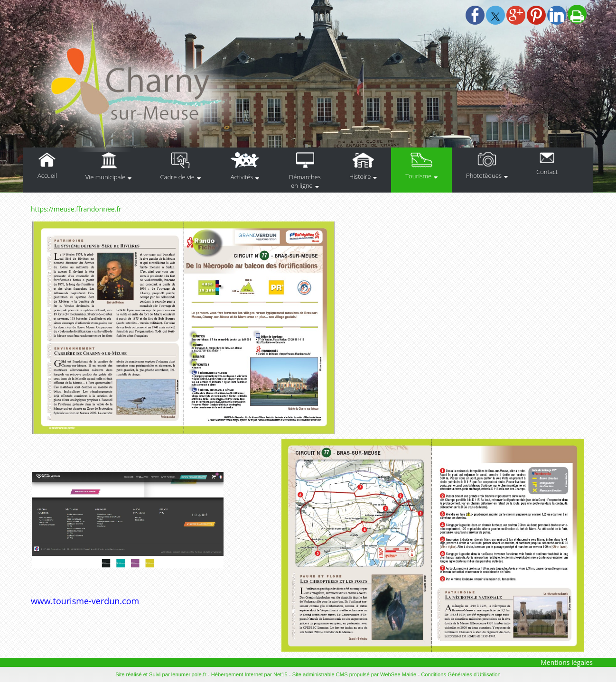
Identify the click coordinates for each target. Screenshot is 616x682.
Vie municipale (106, 177)
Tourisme (418, 176)
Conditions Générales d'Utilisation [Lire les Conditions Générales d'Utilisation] (461, 674)
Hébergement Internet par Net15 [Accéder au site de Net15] (249, 674)
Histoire (360, 176)
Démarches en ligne (305, 181)
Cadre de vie (177, 177)
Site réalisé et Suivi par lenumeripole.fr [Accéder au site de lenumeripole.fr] (161, 674)
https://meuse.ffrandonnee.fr (76, 209)
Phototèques (484, 175)
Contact (547, 172)
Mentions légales (567, 662)
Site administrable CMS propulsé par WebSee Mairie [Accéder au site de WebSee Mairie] (355, 674)
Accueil (47, 175)
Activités (242, 177)
